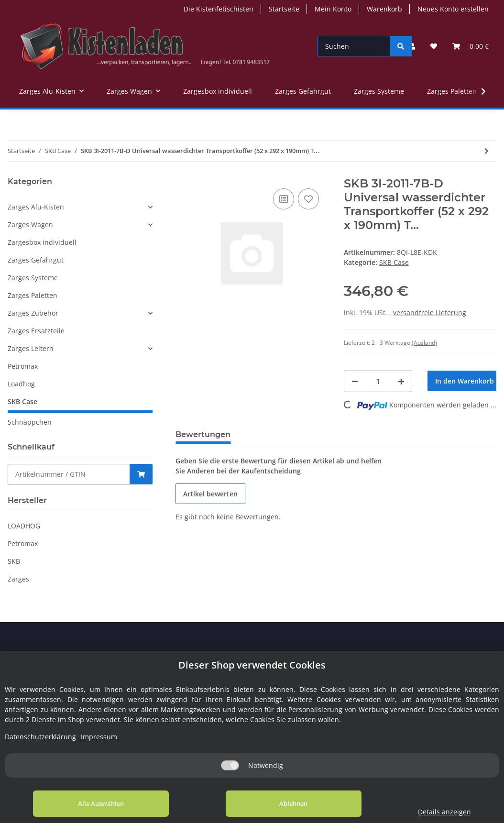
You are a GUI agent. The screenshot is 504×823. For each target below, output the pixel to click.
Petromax (23, 366)
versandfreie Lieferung (430, 313)
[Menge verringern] (355, 381)
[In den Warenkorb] (462, 381)
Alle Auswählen (94, 803)
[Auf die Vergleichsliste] (284, 199)
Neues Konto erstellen (453, 9)
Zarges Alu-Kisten (36, 207)
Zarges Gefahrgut (36, 260)
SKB (14, 561)
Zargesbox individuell (42, 242)
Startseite (284, 9)
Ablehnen (273, 803)
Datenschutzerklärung (40, 737)
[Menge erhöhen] (401, 381)
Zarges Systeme (33, 278)
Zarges (18, 579)
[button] (412, 46)
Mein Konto (333, 9)
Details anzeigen (431, 812)
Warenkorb (384, 9)
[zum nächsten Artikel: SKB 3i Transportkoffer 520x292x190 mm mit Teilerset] (487, 151)
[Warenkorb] (471, 46)
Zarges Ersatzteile (36, 331)
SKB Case (394, 262)
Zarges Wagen (30, 225)
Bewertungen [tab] (203, 434)
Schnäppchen (30, 422)
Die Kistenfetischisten (219, 9)
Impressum (99, 737)
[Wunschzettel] (434, 46)
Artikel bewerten (210, 494)
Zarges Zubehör (33, 313)
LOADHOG (24, 526)
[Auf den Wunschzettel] (308, 199)
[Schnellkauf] (69, 474)
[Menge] (378, 381)
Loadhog (21, 384)
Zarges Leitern (31, 348)
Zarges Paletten (33, 295)
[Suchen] (354, 46)
